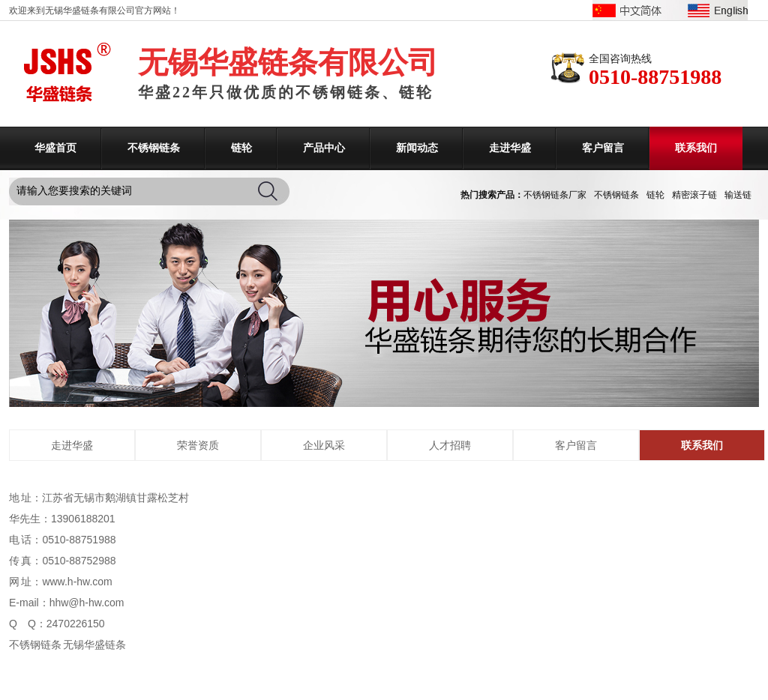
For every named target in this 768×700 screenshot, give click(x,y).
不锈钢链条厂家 (555, 195)
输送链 (738, 195)
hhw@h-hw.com (87, 603)
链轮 (241, 148)
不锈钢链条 (154, 148)
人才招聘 (450, 445)
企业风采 (324, 445)
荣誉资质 (198, 445)
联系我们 (696, 148)
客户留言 (603, 148)
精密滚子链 (694, 195)
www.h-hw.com (77, 582)
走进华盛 (510, 148)
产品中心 (324, 148)
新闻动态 (417, 148)
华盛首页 (55, 148)
